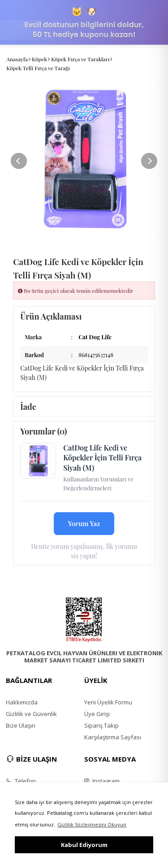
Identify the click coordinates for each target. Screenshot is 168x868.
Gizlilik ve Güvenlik (31, 714)
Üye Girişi (97, 714)
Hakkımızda (22, 702)
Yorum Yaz (84, 523)
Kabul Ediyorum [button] (84, 845)
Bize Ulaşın (21, 725)
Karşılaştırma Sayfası (113, 737)
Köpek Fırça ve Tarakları (80, 59)
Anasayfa (17, 59)
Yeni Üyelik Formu (108, 702)
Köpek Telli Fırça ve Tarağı (38, 68)
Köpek (39, 59)
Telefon (21, 781)
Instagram (102, 781)
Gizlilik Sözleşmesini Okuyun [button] (92, 824)
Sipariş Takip (101, 725)
